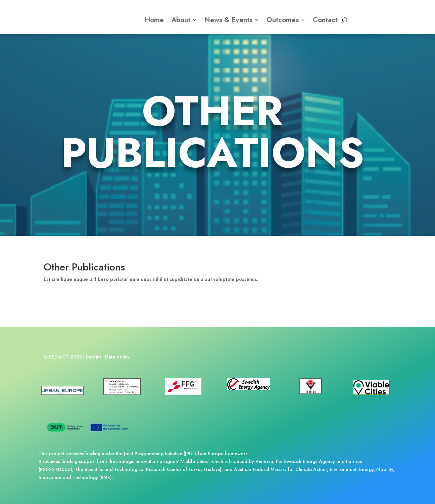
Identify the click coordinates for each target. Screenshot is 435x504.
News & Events (228, 20)
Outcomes (283, 20)
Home (154, 20)
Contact (325, 20)
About (181, 20)
